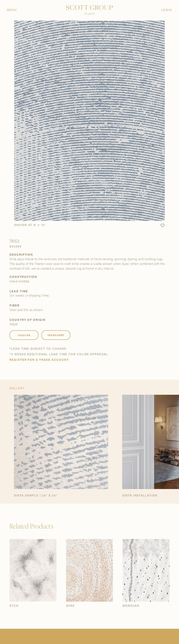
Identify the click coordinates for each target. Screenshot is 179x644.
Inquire (24, 335)
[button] (163, 226)
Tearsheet (56, 335)
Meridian (131, 606)
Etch (14, 606)
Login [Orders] (167, 10)
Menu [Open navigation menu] (12, 10)
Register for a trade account (39, 360)
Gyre (71, 606)
